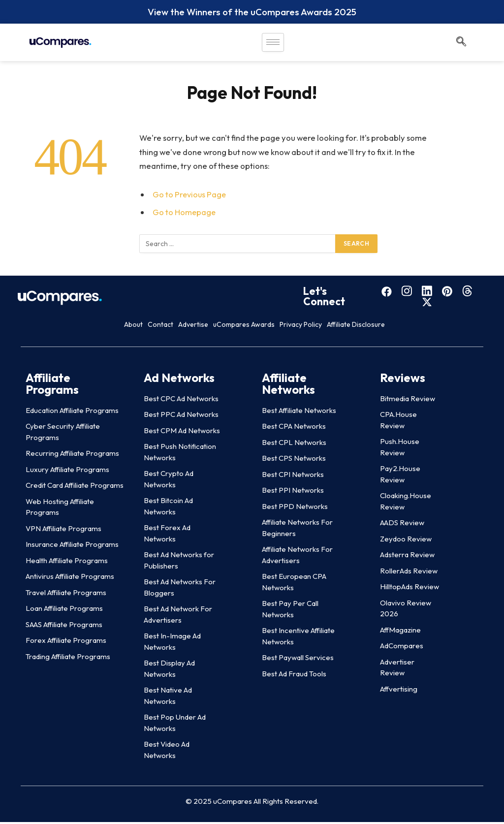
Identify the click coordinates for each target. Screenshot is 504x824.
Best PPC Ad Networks (181, 416)
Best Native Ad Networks (168, 697)
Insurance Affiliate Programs (72, 546)
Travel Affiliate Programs (66, 594)
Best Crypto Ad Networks (169, 481)
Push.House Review (400, 449)
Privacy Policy (351, 326)
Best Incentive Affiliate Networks (298, 638)
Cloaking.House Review (406, 503)
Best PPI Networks (293, 492)
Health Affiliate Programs (67, 562)
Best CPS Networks (294, 460)
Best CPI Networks (293, 476)
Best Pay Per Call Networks (290, 611)
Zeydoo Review (406, 541)
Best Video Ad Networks (167, 752)
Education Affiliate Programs (72, 412)
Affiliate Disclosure (440, 326)
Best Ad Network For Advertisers (178, 616)
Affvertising (399, 691)
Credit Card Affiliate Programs (75, 487)
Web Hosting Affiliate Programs (60, 509)
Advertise (178, 326)
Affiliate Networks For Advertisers (297, 557)
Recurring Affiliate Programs (72, 455)
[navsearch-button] (461, 43)
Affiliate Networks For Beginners (297, 530)
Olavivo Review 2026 (406, 610)
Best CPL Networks (294, 444)
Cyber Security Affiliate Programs (63, 434)
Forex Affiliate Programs (66, 642)
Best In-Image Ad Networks (172, 643)
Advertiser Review (397, 669)
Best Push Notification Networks (180, 454)
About (64, 326)
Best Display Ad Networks (169, 670)
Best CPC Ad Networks (181, 400)
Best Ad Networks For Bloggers (180, 589)
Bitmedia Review (408, 400)
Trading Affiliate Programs (68, 658)
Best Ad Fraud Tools (294, 676)
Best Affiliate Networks (299, 412)
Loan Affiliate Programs (64, 610)
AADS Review (402, 524)
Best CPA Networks (294, 428)
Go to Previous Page (190, 195)
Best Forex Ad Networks (167, 535)
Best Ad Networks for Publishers (179, 562)
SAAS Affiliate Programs (64, 626)
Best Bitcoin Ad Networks (168, 508)
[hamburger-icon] (273, 43)
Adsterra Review (407, 556)
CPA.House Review (398, 422)
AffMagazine (400, 632)
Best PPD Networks (295, 508)
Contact (117, 326)
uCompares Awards (260, 326)
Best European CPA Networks (294, 584)
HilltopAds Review (409, 588)
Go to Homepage (185, 213)
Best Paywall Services (298, 659)
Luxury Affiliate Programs (67, 471)
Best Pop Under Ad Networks (175, 725)
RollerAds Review (409, 573)
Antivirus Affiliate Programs (70, 578)
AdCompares (402, 648)
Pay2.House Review (400, 476)
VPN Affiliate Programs (63, 530)
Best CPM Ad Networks (182, 432)
